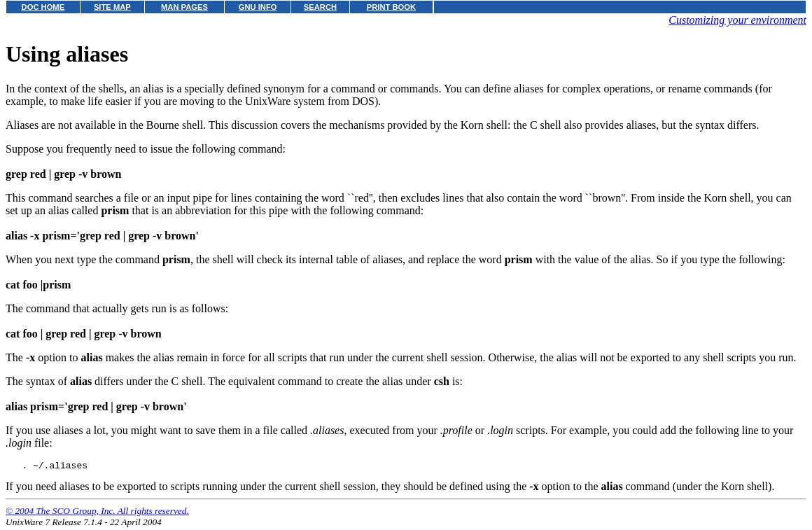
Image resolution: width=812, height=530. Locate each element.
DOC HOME (43, 7)
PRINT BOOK (391, 7)
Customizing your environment (737, 20)
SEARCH (320, 7)
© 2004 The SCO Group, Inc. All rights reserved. (97, 513)
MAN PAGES (184, 7)
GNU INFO (258, 7)
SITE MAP (112, 7)
